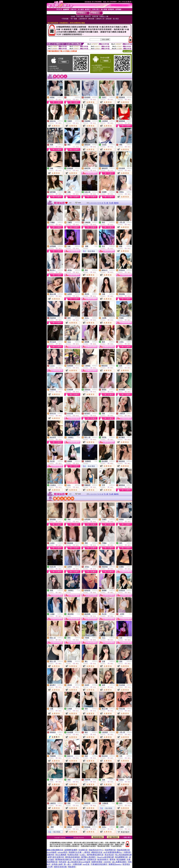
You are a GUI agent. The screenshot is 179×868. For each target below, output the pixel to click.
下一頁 (106, 203)
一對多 (95, 246)
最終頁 (116, 203)
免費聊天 (78, 145)
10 (102, 203)
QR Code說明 (127, 51)
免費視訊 (60, 97)
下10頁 (111, 203)
